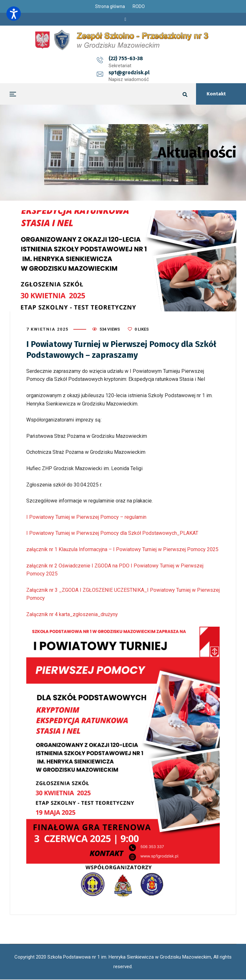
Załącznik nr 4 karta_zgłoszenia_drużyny (72, 614)
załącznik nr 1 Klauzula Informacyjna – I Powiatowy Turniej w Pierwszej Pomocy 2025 (122, 549)
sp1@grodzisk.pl (156, 58)
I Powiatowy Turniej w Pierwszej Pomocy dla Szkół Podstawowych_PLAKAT (112, 533)
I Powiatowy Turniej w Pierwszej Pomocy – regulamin (86, 517)
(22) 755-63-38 (99, 58)
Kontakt (216, 94)
